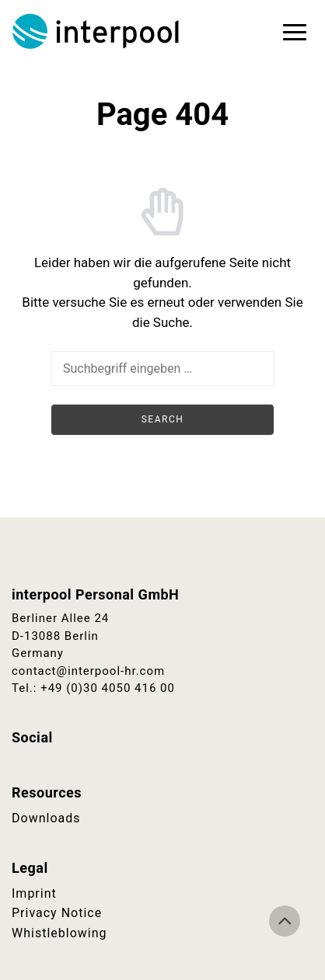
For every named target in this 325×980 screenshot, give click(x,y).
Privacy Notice (57, 913)
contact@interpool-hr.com (88, 671)
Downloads (46, 818)
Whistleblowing (59, 933)
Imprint (34, 893)
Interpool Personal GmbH (97, 31)
